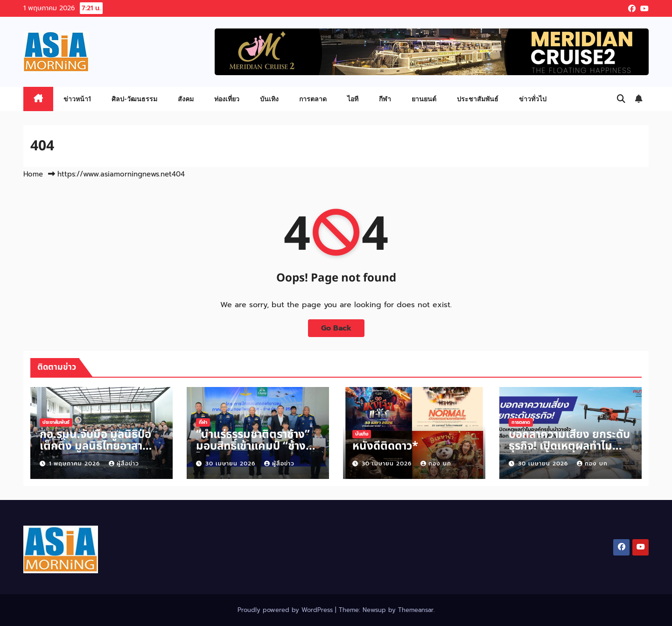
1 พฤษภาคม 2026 (76, 464)
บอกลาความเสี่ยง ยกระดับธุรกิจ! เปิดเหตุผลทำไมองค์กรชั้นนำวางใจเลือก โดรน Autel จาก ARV (569, 452)
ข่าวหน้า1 (77, 99)
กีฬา (385, 99)
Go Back (336, 328)
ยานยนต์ (424, 99)
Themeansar (416, 610)
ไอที (353, 99)
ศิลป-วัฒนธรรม (134, 99)
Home (33, 174)
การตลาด (313, 99)
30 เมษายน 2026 (231, 464)
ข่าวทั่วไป (533, 99)
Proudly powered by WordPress (286, 610)
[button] (621, 99)
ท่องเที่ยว (227, 99)
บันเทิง (269, 99)
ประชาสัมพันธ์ (478, 99)
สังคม (186, 99)
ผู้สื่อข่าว (124, 464)
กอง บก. (437, 464)
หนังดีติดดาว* (385, 446)
